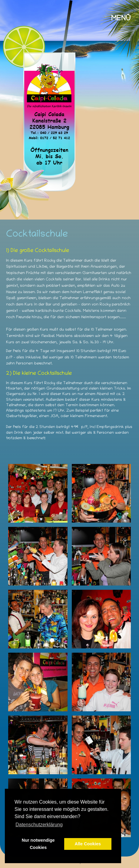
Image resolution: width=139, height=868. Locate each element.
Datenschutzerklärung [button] (39, 825)
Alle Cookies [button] (88, 844)
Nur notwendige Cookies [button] (38, 844)
